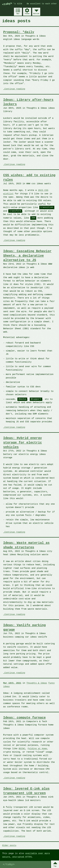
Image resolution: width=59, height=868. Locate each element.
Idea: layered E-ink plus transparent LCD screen (26, 791)
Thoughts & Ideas (37, 683)
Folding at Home (37, 749)
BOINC (22, 749)
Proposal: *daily (19, 32)
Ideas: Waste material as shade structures (26, 545)
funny (51, 683)
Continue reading (15, 89)
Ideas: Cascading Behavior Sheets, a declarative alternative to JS (27, 256)
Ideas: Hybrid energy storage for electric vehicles (23, 443)
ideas (6, 686)
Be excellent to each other (42, 4)
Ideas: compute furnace (24, 718)
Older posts (9, 845)
